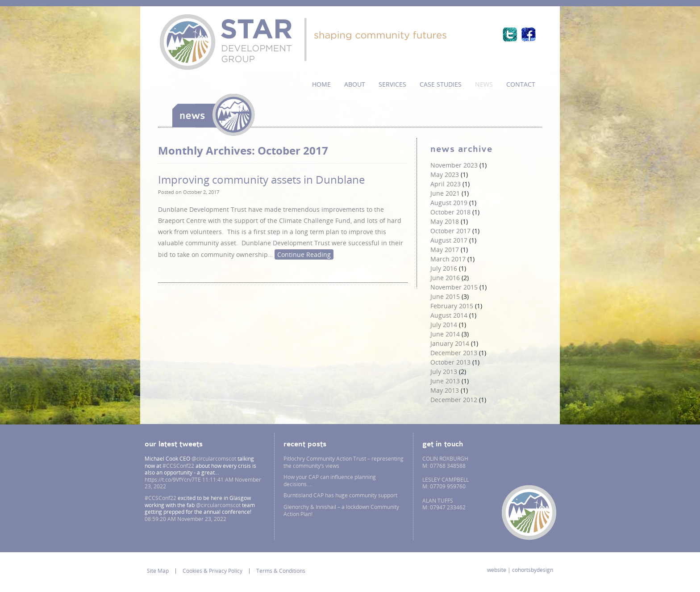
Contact (521, 84)
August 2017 (449, 240)
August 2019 (449, 203)
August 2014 (449, 315)
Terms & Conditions (281, 571)
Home (321, 84)
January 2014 (450, 343)
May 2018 (445, 221)
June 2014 (445, 334)
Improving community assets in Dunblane (261, 179)
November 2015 (454, 287)
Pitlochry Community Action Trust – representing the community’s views (344, 462)
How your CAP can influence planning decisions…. (330, 481)
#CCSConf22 (178, 466)
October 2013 (450, 362)
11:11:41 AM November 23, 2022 (203, 483)
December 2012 (454, 400)
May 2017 (445, 250)
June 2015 (445, 296)
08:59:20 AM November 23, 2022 (185, 519)
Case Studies (441, 84)
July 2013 (444, 372)
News (484, 84)
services (392, 84)
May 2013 (445, 390)
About (355, 84)
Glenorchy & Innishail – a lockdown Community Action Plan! (341, 510)
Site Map (158, 571)
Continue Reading (304, 254)
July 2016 (444, 268)
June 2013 (445, 381)
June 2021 (445, 193)
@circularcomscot (214, 459)
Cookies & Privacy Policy (212, 571)
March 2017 (448, 259)
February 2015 (452, 306)
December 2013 (454, 353)
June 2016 (445, 278)
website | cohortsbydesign (520, 570)
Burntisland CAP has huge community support (340, 495)
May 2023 (445, 174)
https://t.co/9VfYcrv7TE (173, 480)
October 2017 (450, 231)
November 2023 (454, 165)
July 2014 (444, 325)
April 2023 (446, 184)
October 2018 (450, 212)
